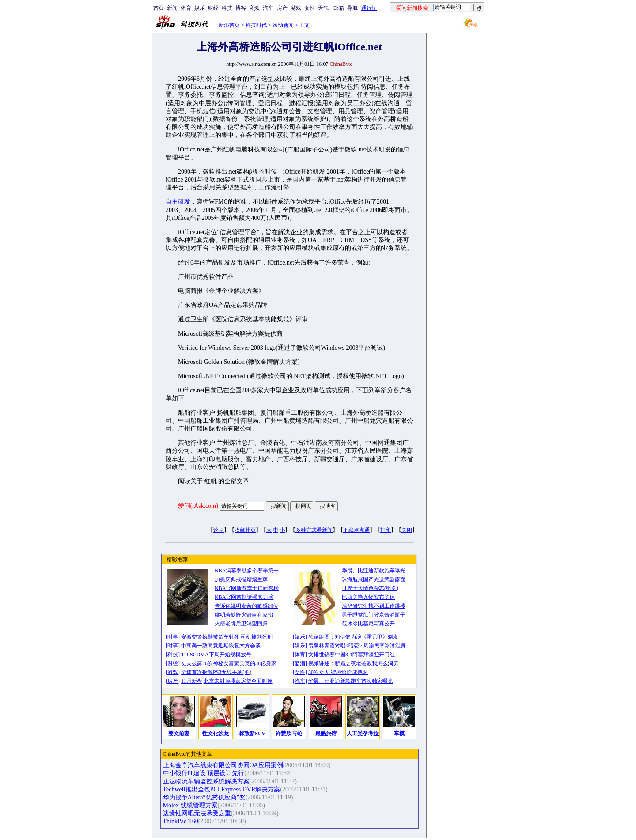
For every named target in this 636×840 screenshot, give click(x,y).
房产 (282, 8)
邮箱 (339, 8)
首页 (159, 8)
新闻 (172, 8)
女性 (310, 8)
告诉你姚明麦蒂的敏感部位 (246, 606)
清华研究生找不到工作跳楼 (374, 606)
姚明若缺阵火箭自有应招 (244, 615)
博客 (241, 8)
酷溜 (300, 663)
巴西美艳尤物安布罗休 (368, 597)
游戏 (296, 8)
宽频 (254, 8)
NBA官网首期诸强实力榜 (244, 597)
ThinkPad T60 (181, 821)
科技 (227, 8)
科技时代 (256, 25)
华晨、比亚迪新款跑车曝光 (374, 571)
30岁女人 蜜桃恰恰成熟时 (338, 672)
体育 (186, 8)
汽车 (268, 8)
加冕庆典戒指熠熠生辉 (241, 579)
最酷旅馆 (326, 734)
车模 (399, 734)
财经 (213, 8)
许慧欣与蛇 (289, 734)
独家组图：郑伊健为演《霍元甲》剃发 (353, 637)
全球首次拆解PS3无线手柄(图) (216, 672)
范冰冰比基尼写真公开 (368, 624)
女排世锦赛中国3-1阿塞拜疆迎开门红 (352, 655)
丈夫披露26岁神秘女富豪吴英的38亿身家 (229, 663)
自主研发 (178, 202)
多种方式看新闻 (314, 530)
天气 (323, 8)
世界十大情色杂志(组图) (370, 588)
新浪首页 (229, 25)
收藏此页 (245, 530)
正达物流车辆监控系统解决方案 (206, 781)
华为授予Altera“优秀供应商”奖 (204, 797)
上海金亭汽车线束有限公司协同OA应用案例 (223, 765)
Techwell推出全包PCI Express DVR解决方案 (222, 789)
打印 (386, 530)
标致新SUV (252, 734)
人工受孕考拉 (363, 734)
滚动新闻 (283, 25)
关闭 (407, 530)
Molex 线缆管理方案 (190, 805)
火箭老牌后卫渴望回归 (241, 624)
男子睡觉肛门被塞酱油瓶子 (374, 615)
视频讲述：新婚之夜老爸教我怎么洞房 (353, 663)
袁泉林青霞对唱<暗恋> (335, 646)
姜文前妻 (179, 734)
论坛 (219, 530)
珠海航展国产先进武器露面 (374, 579)
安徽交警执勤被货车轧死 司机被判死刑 (227, 637)
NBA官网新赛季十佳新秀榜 (247, 588)
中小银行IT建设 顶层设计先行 (204, 773)
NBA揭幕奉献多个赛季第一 (247, 571)
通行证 (369, 8)
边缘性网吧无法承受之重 (197, 813)
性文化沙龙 (216, 734)
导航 (352, 8)
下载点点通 (356, 530)
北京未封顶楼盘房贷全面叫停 (238, 681)
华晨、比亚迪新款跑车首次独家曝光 (351, 681)
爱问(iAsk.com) (198, 506)
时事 (173, 637)
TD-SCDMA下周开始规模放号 (216, 655)
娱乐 (200, 8)
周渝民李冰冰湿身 (385, 646)
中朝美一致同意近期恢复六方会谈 (221, 646)
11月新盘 (192, 681)
